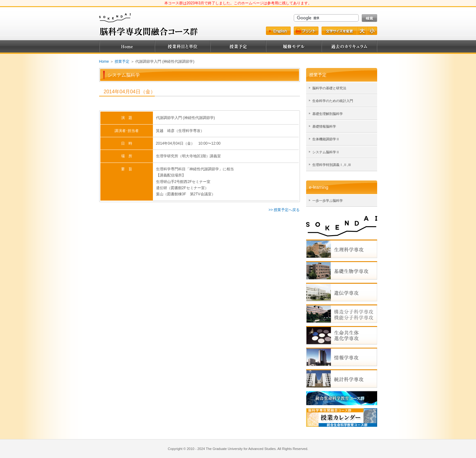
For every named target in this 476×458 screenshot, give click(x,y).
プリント (306, 31)
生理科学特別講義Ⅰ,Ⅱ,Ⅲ (332, 165)
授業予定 (238, 46)
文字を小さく (372, 31)
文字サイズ (339, 31)
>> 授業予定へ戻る (284, 210)
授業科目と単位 (183, 46)
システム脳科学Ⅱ (326, 152)
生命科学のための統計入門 (333, 101)
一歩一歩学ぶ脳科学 (328, 201)
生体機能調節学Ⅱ (326, 139)
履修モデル (294, 46)
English (278, 31)
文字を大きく (362, 31)
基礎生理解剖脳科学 (328, 114)
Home (127, 46)
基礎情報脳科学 (324, 126)
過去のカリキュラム (349, 46)
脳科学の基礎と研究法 (329, 88)
